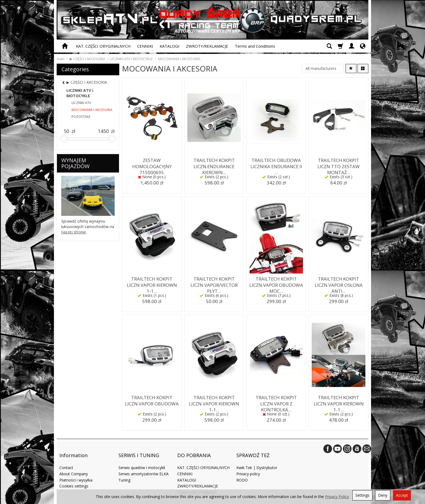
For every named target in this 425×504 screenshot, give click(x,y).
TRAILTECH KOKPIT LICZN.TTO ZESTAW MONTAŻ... (339, 165)
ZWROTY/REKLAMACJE (207, 46)
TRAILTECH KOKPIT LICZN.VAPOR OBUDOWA (152, 399)
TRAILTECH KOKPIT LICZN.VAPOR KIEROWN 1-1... (152, 283)
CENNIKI (145, 46)
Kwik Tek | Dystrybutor (257, 458)
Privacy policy (248, 464)
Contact (66, 458)
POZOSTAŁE (81, 117)
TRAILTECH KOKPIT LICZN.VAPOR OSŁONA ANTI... (339, 283)
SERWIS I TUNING (139, 450)
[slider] (64, 139)
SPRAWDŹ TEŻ (253, 450)
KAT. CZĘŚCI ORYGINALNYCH (103, 46)
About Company (74, 464)
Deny (383, 495)
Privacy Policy (337, 497)
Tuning (124, 471)
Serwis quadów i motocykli (142, 458)
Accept (402, 495)
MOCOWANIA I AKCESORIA (92, 110)
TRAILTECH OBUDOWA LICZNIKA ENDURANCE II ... (276, 162)
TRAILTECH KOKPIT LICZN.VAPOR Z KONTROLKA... (276, 402)
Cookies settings (74, 477)
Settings (362, 495)
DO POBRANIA (194, 450)
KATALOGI (170, 46)
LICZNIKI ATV (81, 103)
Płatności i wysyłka (76, 471)
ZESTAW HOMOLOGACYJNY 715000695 (152, 165)
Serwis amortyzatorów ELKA (144, 464)
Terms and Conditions (255, 46)
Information (73, 450)
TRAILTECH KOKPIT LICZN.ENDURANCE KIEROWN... (214, 165)
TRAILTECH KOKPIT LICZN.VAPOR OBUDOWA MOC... (276, 283)
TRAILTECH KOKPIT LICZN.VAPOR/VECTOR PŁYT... (214, 283)
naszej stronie (74, 232)
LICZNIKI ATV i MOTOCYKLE (80, 93)
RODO (242, 471)
